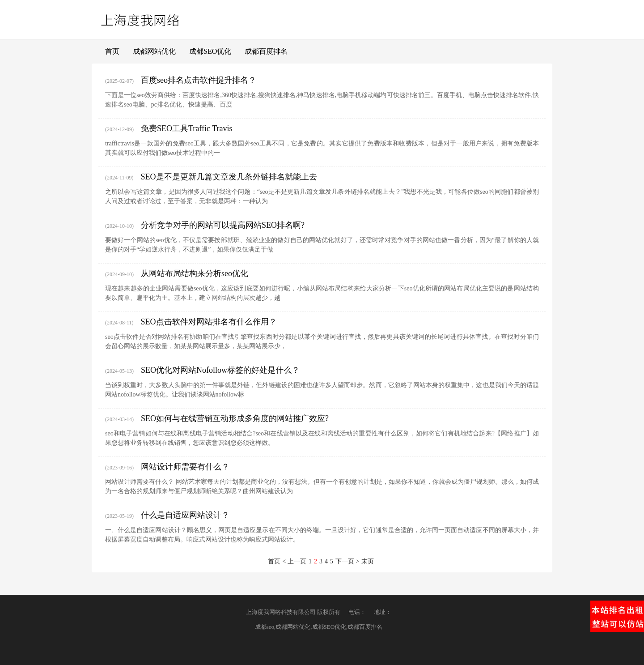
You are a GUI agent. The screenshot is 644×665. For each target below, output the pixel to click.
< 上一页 (294, 561)
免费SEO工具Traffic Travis (187, 128)
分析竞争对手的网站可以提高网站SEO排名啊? (223, 225)
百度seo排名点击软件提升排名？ (199, 80)
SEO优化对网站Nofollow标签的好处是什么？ (220, 370)
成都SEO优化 (210, 51)
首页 (112, 51)
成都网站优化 (154, 51)
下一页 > (347, 561)
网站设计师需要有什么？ (185, 467)
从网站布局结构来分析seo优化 (195, 273)
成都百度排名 (266, 51)
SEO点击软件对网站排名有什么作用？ (209, 322)
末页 (368, 561)
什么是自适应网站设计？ (185, 515)
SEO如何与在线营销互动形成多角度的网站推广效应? (235, 418)
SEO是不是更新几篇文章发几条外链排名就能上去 (229, 177)
